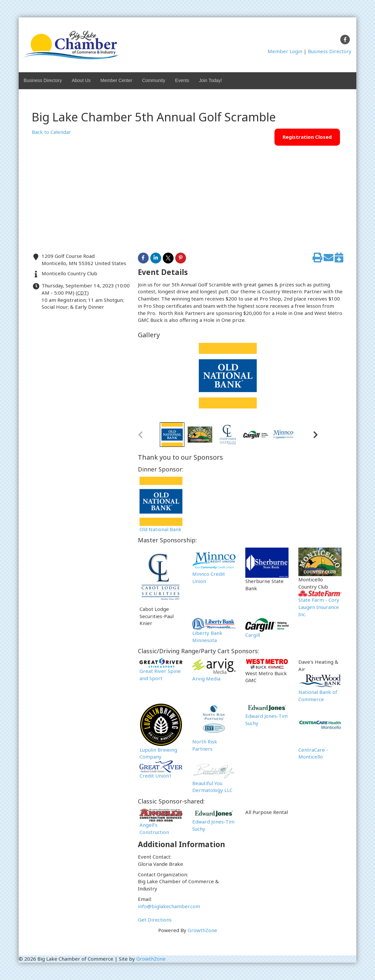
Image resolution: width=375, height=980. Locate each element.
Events (182, 80)
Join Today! (210, 80)
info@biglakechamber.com (169, 906)
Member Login (285, 51)
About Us (81, 80)
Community (154, 80)
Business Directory (330, 51)
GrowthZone (202, 930)
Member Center (116, 80)
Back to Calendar (51, 132)
